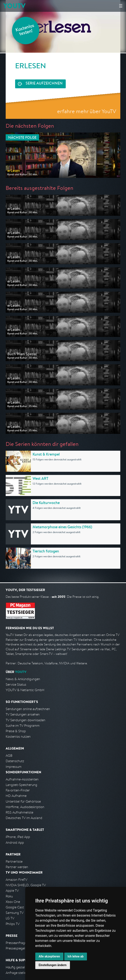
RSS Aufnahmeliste (19, 812)
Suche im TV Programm (23, 726)
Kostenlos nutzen (18, 737)
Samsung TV (15, 913)
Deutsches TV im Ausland (24, 818)
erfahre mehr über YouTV (87, 111)
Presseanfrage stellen (21, 943)
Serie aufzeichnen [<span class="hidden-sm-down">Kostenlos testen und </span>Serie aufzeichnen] (44, 84)
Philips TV (13, 924)
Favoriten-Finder (18, 790)
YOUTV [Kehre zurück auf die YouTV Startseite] (14, 6)
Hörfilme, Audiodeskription (25, 807)
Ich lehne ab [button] (76, 956)
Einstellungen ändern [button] (53, 965)
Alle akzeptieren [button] (49, 956)
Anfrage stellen (17, 973)
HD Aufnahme (16, 796)
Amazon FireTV (16, 880)
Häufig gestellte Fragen (23, 967)
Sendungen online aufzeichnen (28, 709)
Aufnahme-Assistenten (22, 779)
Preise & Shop (16, 731)
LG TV (10, 918)
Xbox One (13, 902)
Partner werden (17, 867)
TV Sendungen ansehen (23, 714)
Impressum (14, 767)
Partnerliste (14, 861)
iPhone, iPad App (18, 837)
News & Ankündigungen (23, 679)
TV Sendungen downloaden (26, 720)
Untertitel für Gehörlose (23, 801)
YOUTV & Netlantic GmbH (25, 690)
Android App (15, 843)
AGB (9, 755)
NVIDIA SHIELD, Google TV (26, 885)
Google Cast (15, 907)
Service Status (16, 684)
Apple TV (12, 891)
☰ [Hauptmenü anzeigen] (121, 6)
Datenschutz (15, 761)
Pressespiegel (15, 948)
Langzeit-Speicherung (21, 785)
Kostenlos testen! (25, 30)
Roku (9, 896)
